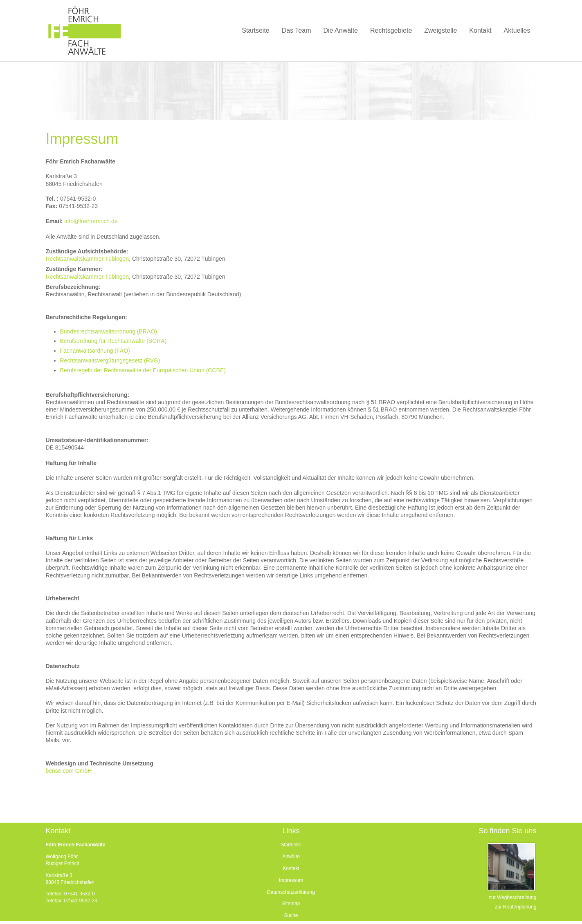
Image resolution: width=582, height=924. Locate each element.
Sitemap (291, 904)
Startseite (291, 845)
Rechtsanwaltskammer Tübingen (88, 259)
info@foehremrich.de (91, 221)
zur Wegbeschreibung (513, 897)
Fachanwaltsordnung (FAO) (95, 351)
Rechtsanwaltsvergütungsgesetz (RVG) (110, 360)
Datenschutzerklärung (291, 892)
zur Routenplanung (516, 907)
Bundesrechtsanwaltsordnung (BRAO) (109, 331)
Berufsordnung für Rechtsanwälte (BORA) (113, 341)
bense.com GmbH (69, 771)
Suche (291, 915)
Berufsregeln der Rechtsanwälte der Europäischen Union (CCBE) (143, 370)
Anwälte (291, 857)
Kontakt (291, 868)
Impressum (291, 880)
